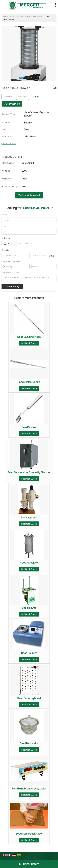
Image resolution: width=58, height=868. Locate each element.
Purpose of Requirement (12, 262)
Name (4, 215)
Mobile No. (6, 238)
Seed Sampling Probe (29, 337)
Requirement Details (10, 273)
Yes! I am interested (29, 195)
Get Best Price (12, 104)
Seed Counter (29, 653)
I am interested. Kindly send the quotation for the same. (29, 278)
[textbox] (23, 97)
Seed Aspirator (29, 518)
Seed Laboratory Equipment (32, 16)
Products (14, 16)
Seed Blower (29, 608)
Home (5, 16)
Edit (36, 97)
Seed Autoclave (29, 563)
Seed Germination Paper (29, 834)
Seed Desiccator (29, 743)
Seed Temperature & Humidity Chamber (29, 472)
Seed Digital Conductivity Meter (29, 789)
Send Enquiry (29, 864)
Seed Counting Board (29, 698)
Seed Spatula (29, 427)
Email (4, 226)
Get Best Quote (29, 343)
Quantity (5, 250)
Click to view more (9, 144)
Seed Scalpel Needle (29, 382)
